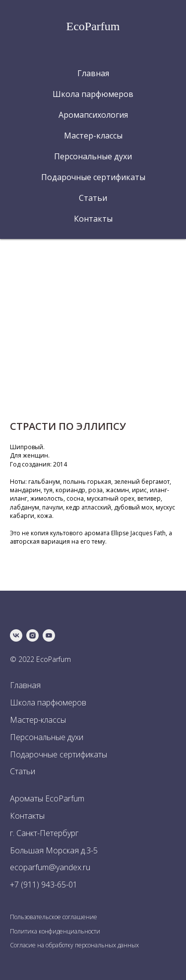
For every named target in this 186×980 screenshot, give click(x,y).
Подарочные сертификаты (93, 177)
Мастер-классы (93, 136)
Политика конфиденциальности (55, 931)
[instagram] (32, 635)
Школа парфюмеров (93, 94)
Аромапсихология (93, 115)
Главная (93, 73)
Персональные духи (93, 156)
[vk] (16, 635)
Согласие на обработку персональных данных (74, 945)
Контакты (93, 219)
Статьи (93, 198)
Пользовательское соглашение (54, 917)
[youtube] (49, 635)
